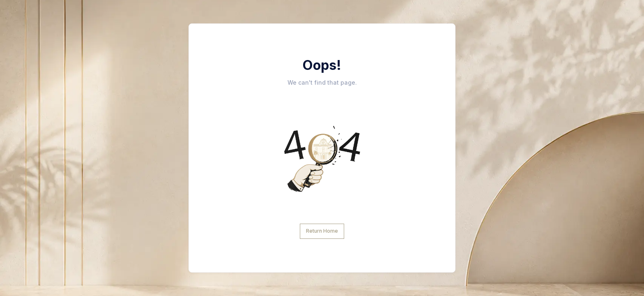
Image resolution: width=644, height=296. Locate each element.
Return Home (322, 231)
